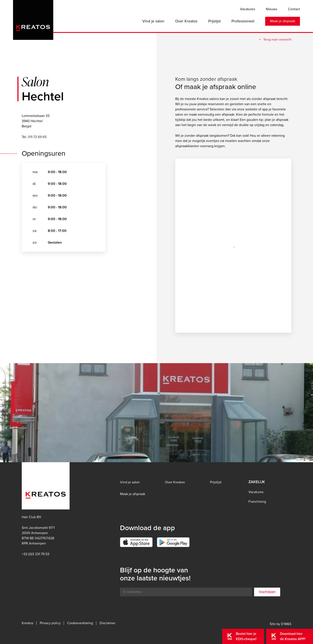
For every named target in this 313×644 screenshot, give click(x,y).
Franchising (257, 502)
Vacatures (247, 9)
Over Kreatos (186, 21)
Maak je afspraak (283, 21)
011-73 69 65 (37, 137)
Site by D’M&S (281, 624)
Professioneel (243, 21)
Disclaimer (107, 623)
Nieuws (271, 9)
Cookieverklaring (80, 623)
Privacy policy (50, 623)
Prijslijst (214, 21)
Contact (294, 9)
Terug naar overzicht (277, 40)
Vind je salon (153, 21)
